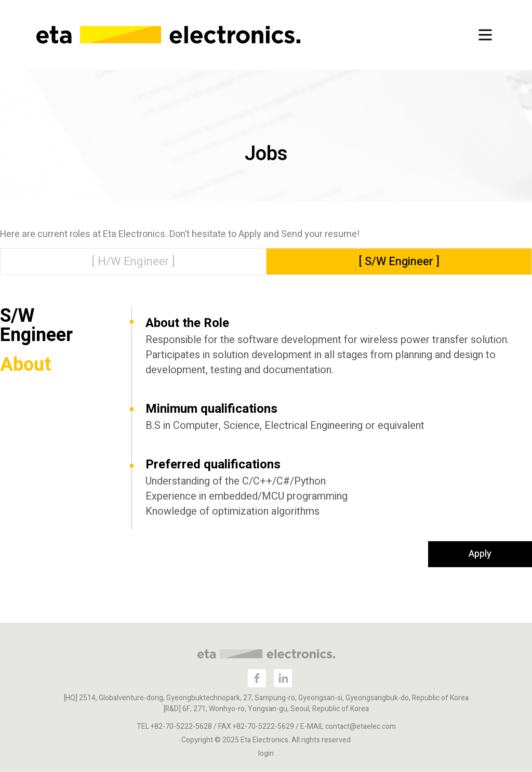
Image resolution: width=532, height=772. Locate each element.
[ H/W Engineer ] (133, 261)
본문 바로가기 (0, 0)
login (266, 754)
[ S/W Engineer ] (399, 261)
